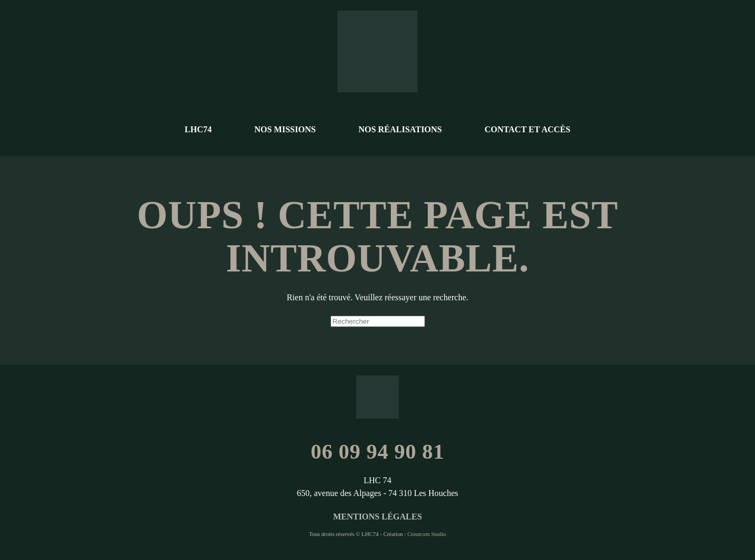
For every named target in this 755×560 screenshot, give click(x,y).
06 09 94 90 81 (378, 451)
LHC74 (198, 129)
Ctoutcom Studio (427, 534)
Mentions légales (378, 517)
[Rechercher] (378, 321)
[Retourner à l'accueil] (377, 51)
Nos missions (285, 129)
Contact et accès (528, 129)
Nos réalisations (400, 129)
